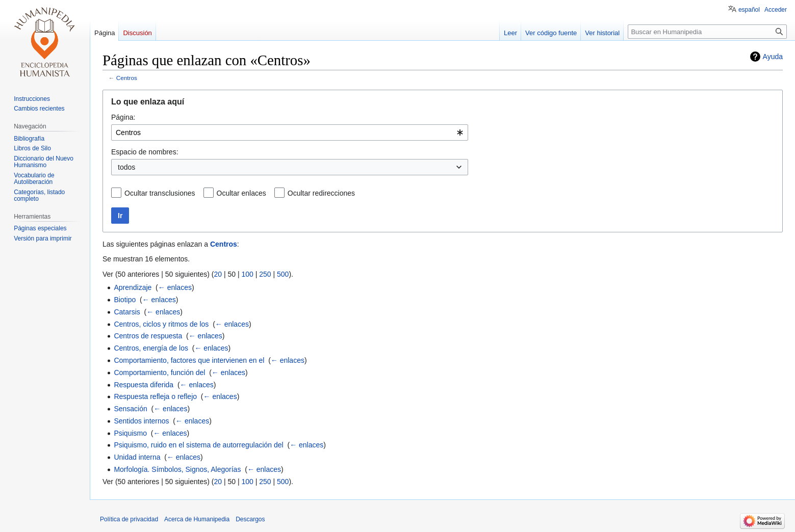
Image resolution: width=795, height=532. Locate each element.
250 (265, 274)
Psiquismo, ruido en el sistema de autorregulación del (198, 445)
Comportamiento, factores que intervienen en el (189, 360)
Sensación (130, 409)
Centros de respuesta (148, 336)
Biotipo (125, 300)
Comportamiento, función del (159, 373)
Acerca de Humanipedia (197, 519)
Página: (123, 117)
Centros (127, 78)
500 (283, 274)
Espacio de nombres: (145, 152)
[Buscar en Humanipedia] (707, 32)
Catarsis (127, 312)
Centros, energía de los (151, 348)
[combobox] (290, 132)
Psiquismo (130, 433)
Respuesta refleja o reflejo (155, 396)
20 (218, 274)
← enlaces (175, 287)
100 (247, 274)
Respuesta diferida (144, 385)
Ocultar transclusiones (160, 193)
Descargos (250, 519)
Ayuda (773, 57)
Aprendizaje (133, 287)
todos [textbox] (126, 167)
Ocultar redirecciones (321, 193)
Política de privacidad (129, 519)
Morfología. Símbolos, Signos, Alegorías (177, 469)
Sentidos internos (141, 421)
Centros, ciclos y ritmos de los (161, 324)
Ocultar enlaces (241, 193)
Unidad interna (137, 457)
